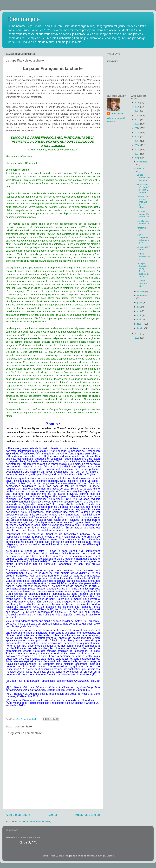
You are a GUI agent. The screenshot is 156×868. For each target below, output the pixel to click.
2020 (137, 128)
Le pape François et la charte (143, 177)
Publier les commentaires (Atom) (35, 821)
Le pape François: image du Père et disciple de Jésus (143, 270)
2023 (137, 115)
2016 (137, 145)
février (141, 324)
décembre (142, 162)
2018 (137, 137)
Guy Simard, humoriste (143, 222)
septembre (143, 296)
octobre (141, 291)
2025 (137, 107)
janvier (141, 328)
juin (139, 307)
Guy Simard (117, 114)
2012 (137, 333)
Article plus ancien (88, 815)
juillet (140, 302)
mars (140, 320)
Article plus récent (18, 815)
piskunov (91, 856)
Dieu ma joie (24, 19)
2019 (137, 132)
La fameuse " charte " (143, 248)
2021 (137, 124)
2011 (137, 338)
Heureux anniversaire (143, 256)
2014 (137, 154)
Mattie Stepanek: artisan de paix (143, 239)
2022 (137, 120)
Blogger (111, 856)
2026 (137, 102)
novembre (142, 169)
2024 (137, 111)
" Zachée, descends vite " (143, 283)
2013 (137, 158)
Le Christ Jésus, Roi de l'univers (143, 214)
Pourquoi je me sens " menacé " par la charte (143, 202)
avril (140, 315)
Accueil (53, 815)
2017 (137, 141)
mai (139, 311)
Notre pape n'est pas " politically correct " (143, 188)
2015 (137, 149)
